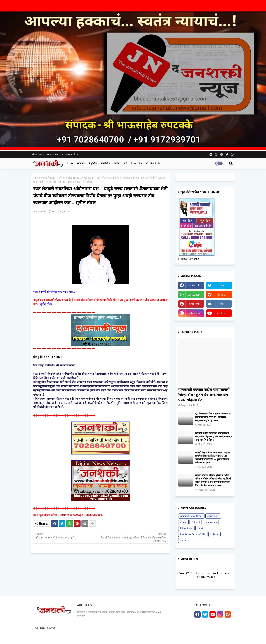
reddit (222, 295)
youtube (222, 313)
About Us (37, 154)
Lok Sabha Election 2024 (193, 534)
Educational (186, 528)
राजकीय (81, 163)
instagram (194, 313)
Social (183, 540)
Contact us (52, 154)
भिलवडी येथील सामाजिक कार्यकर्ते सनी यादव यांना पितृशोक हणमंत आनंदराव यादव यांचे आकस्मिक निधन (214, 436)
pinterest (194, 304)
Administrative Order (191, 516)
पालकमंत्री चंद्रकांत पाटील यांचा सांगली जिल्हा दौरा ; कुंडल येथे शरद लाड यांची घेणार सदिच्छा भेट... (204, 395)
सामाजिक (105, 163)
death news (211, 522)
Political (214, 534)
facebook (194, 285)
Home (70, 163)
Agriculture (213, 516)
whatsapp (194, 295)
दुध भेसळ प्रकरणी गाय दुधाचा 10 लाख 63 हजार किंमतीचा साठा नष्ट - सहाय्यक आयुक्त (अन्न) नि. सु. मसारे (213, 417)
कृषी (125, 163)
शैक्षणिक (93, 163)
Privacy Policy (70, 154)
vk (221, 304)
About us (137, 163)
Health (201, 528)
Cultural (196, 522)
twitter (221, 285)
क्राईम (116, 163)
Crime (183, 522)
